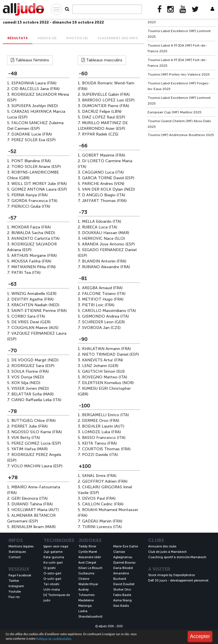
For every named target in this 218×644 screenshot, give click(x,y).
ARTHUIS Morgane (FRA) (34, 256)
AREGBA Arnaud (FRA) (102, 288)
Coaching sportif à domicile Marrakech (177, 557)
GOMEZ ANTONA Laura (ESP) (39, 189)
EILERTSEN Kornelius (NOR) (108, 383)
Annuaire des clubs (162, 546)
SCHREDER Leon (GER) (103, 322)
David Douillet (124, 584)
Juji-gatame (53, 552)
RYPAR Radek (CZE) (100, 134)
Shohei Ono (122, 590)
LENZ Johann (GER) (100, 366)
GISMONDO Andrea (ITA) (105, 316)
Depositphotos (184, 575)
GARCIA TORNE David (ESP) (108, 178)
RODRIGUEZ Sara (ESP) (33, 366)
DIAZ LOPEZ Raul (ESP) (104, 117)
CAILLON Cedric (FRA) (103, 504)
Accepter (200, 636)
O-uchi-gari (52, 579)
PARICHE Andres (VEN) (103, 184)
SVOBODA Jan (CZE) (101, 328)
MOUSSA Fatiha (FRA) (31, 261)
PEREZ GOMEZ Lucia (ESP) (36, 443)
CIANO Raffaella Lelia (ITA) (36, 400)
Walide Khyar (88, 584)
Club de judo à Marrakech (167, 552)
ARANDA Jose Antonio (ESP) (108, 244)
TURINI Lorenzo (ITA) (102, 527)
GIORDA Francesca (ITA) (34, 201)
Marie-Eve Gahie (126, 546)
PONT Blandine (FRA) (31, 161)
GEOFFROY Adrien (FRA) (105, 481)
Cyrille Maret (88, 552)
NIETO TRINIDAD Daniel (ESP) (110, 354)
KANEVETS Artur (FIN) (102, 360)
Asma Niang (122, 600)
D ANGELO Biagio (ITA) (104, 195)
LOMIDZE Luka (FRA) (101, 432)
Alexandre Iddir (90, 557)
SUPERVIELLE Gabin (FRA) (106, 94)
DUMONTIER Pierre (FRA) (106, 106)
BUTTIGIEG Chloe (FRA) (33, 421)
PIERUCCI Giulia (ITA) (31, 206)
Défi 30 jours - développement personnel (178, 581)
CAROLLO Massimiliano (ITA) (109, 311)
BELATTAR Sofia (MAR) (33, 394)
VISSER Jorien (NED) (30, 388)
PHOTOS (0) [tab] (77, 38)
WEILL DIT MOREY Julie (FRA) (39, 184)
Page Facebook (20, 575)
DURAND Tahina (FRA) (32, 504)
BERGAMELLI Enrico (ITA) (105, 415)
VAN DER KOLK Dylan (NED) (108, 189)
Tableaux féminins (30, 60)
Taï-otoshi (51, 584)
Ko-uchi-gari (53, 563)
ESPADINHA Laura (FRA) (34, 83)
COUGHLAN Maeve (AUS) (35, 328)
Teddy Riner (87, 546)
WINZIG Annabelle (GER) (34, 294)
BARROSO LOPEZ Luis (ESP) (108, 100)
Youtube (15, 592)
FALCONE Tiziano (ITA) (104, 294)
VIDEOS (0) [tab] (47, 38)
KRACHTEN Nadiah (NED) (35, 305)
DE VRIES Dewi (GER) (31, 322)
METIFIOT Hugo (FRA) (103, 299)
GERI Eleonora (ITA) (30, 498)
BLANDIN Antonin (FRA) (104, 261)
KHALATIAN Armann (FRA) (106, 349)
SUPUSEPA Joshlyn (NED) (35, 106)
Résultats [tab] (18, 38)
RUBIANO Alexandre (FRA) (106, 267)
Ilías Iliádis (121, 606)
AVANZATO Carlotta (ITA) (35, 238)
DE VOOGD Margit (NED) (35, 360)
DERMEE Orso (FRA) (101, 421)
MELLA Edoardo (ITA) (102, 221)
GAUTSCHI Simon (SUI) (103, 371)
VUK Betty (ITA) (26, 438)
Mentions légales (21, 546)
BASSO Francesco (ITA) (104, 438)
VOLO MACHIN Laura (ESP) (37, 466)
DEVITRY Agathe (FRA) (33, 299)
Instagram (16, 586)
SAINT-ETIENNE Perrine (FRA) (39, 311)
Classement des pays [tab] (118, 38)
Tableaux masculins (102, 60)
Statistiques (17, 552)
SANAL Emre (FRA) (99, 476)
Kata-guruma (54, 557)
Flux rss (14, 597)
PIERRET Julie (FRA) (30, 426)
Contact (15, 557)
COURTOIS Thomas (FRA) (106, 449)
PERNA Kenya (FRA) (30, 195)
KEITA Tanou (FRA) (99, 443)
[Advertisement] (181, 176)
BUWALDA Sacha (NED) (33, 233)
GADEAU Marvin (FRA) (102, 521)
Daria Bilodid (123, 568)
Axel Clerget (87, 563)
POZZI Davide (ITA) (100, 455)
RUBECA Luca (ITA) (100, 227)
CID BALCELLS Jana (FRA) (35, 89)
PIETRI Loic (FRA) (98, 305)
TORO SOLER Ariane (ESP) (36, 167)
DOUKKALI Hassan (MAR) (106, 233)
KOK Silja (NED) (26, 383)
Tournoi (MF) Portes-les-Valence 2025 (179, 74)
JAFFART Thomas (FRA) (104, 201)
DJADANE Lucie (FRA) (32, 134)
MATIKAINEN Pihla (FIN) (33, 267)
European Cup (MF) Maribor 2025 (175, 112)
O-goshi (50, 568)
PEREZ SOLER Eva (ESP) (33, 140)
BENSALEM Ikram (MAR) (33, 527)
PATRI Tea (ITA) (26, 273)
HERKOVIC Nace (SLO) (103, 238)
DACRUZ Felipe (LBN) (102, 111)
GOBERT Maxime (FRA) (104, 155)
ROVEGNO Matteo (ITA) (105, 377)
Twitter (14, 581)
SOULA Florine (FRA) (30, 371)
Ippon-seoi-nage (56, 546)
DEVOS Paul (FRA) (99, 498)
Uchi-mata (52, 590)
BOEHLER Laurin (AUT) (103, 426)
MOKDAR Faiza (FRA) (31, 227)
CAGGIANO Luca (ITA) (103, 172)
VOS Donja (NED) (28, 377)
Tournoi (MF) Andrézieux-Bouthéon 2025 (181, 135)
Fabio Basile (122, 595)
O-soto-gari (52, 573)
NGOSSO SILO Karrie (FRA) (37, 432)
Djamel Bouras (124, 563)
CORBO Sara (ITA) (28, 316)
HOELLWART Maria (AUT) (35, 510)
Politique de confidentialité (54, 639)
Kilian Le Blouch (90, 568)
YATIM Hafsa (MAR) (30, 449)
